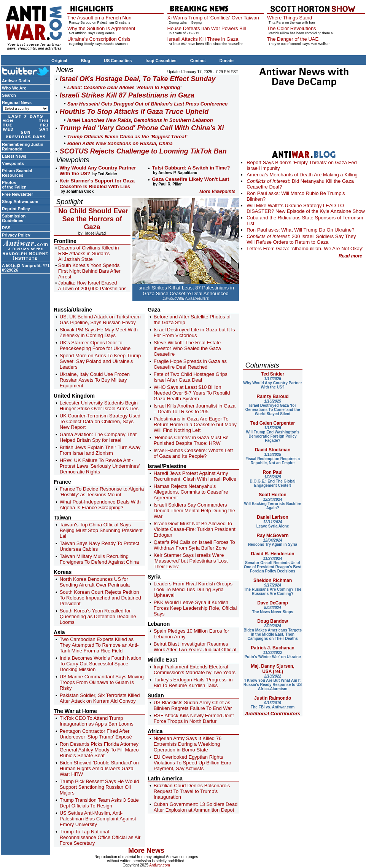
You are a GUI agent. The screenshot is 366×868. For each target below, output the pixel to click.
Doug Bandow (273, 621)
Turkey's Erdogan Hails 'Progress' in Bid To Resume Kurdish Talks (193, 683)
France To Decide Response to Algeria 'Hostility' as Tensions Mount (102, 492)
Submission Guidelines (14, 218)
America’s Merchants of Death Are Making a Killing (302, 175)
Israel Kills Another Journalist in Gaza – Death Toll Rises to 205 (195, 409)
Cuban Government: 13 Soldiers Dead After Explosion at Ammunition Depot (196, 807)
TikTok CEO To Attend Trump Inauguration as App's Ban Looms (97, 721)
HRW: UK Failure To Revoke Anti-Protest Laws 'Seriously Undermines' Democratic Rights (100, 466)
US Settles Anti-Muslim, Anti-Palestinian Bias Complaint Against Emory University (98, 819)
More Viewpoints (217, 192)
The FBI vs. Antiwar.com (273, 705)
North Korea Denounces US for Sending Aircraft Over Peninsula (95, 582)
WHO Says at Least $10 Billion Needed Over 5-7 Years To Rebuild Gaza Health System (192, 393)
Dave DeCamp (273, 603)
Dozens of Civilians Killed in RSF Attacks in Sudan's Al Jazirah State (89, 253)
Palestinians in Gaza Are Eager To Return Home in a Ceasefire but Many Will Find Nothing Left (195, 424)
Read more (350, 256)
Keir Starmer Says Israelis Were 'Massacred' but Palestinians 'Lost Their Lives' (191, 561)
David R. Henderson (273, 554)
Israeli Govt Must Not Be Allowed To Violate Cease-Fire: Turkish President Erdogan (195, 529)
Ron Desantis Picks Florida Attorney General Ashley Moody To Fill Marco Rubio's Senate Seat (99, 750)
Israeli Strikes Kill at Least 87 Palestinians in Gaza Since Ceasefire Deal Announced (186, 291)
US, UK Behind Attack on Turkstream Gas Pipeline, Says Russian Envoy (100, 320)
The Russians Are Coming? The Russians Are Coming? (273, 589)
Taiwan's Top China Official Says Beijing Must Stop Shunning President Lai (101, 530)
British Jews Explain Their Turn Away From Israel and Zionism (100, 450)
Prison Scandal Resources (17, 173)
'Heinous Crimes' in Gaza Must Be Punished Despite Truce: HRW (191, 440)
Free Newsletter (18, 194)
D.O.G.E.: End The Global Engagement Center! (273, 481)
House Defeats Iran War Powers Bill (207, 28)
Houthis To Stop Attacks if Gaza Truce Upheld (134, 112)
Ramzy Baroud (273, 396)
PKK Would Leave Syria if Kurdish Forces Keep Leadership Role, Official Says (195, 608)
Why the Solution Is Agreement (101, 28)
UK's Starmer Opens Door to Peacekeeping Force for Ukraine (95, 345)
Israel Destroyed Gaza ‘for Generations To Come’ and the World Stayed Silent (273, 408)
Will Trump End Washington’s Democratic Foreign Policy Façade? (272, 434)
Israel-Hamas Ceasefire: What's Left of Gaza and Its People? (193, 453)
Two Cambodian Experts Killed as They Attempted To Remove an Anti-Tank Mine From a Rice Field (99, 645)
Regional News (17, 102)
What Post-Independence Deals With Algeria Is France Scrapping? (100, 505)
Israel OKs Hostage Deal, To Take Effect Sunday (138, 79)
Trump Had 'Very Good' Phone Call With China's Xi (142, 128)
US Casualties (118, 61)
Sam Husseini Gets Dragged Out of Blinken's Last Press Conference (147, 104)
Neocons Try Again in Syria (273, 542)
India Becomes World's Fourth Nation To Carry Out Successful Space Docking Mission (101, 664)
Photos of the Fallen (14, 185)
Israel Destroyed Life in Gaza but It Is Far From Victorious (194, 332)
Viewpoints (13, 163)
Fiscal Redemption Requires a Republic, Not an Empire (273, 459)
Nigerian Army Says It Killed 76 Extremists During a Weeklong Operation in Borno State (188, 744)
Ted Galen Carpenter (273, 423)
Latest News (14, 156)
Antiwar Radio (16, 81)
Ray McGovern (273, 536)
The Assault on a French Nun (99, 18)
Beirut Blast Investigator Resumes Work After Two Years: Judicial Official (195, 647)
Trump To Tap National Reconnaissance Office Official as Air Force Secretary (100, 837)
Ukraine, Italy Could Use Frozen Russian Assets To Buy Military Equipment (95, 380)
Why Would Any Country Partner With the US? (272, 383)
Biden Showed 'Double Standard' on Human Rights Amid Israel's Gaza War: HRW (99, 768)
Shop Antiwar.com (20, 201)
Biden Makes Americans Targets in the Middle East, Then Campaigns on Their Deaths (273, 632)
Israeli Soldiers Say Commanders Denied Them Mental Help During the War (194, 511)
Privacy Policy (16, 235)
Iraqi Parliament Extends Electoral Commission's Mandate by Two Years (195, 670)
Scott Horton (273, 495)
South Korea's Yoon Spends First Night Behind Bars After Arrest (89, 271)
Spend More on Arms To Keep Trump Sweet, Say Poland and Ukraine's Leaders (100, 361)
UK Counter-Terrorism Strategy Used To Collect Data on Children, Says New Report (100, 421)
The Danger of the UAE (293, 39)
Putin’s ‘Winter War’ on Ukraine (273, 655)
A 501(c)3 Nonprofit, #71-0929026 (26, 268)
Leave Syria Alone (273, 524)
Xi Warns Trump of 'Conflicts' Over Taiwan (213, 18)
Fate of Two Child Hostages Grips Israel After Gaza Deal (191, 377)
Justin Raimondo (273, 698)
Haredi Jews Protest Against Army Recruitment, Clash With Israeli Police (195, 476)
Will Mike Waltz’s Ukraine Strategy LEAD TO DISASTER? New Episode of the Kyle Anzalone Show (306, 208)
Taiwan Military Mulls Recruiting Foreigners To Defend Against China (99, 559)
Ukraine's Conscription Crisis (99, 39)
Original (59, 61)
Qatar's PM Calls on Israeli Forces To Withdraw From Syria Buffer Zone (194, 545)
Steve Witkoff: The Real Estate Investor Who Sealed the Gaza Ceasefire (187, 348)
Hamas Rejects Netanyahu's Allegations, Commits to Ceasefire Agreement (191, 492)
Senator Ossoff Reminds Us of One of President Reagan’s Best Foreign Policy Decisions (273, 565)
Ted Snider (273, 374)
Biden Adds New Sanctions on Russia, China (120, 143)
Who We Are (14, 88)
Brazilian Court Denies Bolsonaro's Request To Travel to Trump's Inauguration (192, 791)
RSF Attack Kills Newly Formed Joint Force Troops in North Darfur (194, 718)
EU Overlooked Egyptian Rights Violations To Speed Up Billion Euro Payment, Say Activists (193, 763)
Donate (227, 61)
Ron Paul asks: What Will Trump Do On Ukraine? (300, 230)
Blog (86, 61)
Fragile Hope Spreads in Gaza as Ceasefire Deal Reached (190, 364)
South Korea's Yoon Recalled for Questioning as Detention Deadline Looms (98, 616)
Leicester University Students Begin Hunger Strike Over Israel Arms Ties (99, 406)
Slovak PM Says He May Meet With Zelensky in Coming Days (99, 332)
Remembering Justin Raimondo (23, 147)
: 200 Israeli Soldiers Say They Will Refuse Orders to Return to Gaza (301, 239)
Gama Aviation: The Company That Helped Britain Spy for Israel (98, 437)
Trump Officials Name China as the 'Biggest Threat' (127, 137)
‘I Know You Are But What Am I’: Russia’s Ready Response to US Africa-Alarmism (273, 683)
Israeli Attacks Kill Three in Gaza (203, 39)
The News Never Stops (273, 610)
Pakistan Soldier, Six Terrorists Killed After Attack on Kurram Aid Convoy (100, 698)
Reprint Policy (16, 209)
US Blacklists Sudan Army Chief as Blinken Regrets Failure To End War (193, 705)
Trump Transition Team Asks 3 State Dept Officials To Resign (99, 803)
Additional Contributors (273, 714)
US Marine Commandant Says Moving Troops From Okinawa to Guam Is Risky (102, 682)
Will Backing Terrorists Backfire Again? (272, 504)
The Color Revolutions (292, 28)
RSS (6, 228)
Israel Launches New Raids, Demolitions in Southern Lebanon (140, 120)
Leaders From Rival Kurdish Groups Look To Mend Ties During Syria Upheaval (193, 589)
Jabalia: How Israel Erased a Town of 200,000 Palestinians (92, 286)
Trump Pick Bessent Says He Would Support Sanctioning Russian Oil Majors (99, 787)
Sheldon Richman (273, 580)
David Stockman (273, 450)
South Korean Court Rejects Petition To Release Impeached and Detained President (100, 598)
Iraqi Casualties (161, 61)
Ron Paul (273, 472)
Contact (198, 61)
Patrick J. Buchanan (273, 648)
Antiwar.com (159, 865)
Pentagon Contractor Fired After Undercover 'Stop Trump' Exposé (96, 734)
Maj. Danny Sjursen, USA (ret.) (273, 669)
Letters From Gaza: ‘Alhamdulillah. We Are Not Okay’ (305, 249)
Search (9, 95)
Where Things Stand (290, 18)
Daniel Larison (273, 517)
